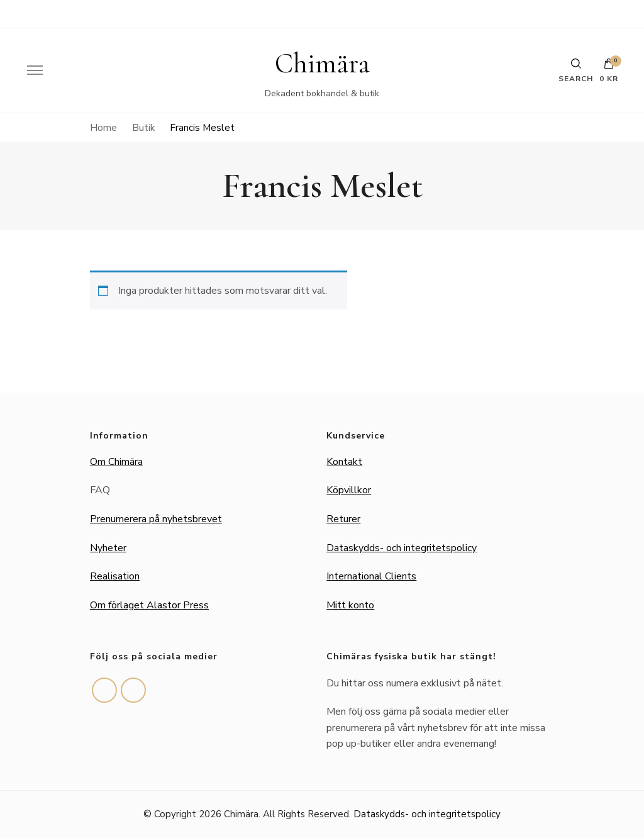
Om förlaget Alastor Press (149, 605)
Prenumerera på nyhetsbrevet (156, 519)
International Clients (371, 576)
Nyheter (108, 548)
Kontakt (344, 462)
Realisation (115, 576)
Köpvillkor (349, 490)
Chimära (322, 64)
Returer (343, 519)
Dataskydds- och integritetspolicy (402, 548)
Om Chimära (116, 462)
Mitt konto (350, 605)
